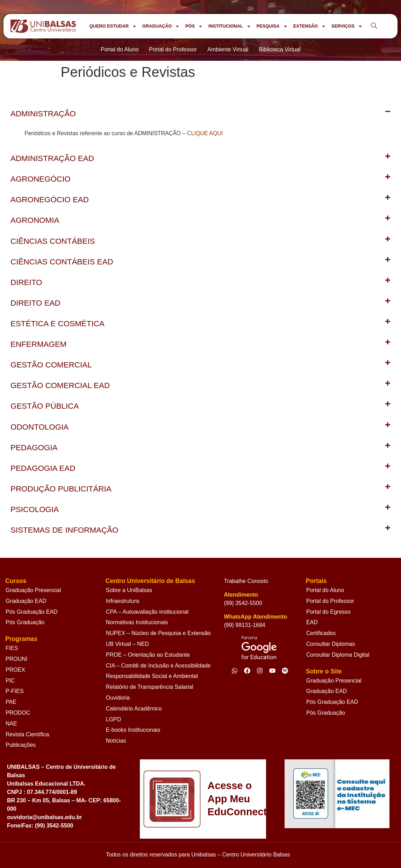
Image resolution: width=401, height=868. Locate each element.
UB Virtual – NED (127, 644)
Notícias (116, 741)
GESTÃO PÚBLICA (45, 406)
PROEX (15, 670)
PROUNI (16, 659)
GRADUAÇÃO (161, 26)
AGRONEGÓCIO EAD (50, 200)
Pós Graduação (25, 622)
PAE (11, 702)
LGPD (114, 719)
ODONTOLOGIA (40, 427)
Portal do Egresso (328, 612)
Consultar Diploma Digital (338, 655)
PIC (10, 681)
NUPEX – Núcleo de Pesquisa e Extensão (158, 633)
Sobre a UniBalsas (129, 590)
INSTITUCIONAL (230, 26)
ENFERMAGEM (38, 344)
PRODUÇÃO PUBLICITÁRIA (61, 489)
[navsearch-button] (374, 26)
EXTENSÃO (310, 26)
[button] (200, 114)
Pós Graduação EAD (32, 612)
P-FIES (15, 691)
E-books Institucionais (133, 730)
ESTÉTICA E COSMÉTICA (58, 324)
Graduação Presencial (33, 590)
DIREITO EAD (35, 303)
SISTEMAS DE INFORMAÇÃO (65, 530)
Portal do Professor (330, 601)
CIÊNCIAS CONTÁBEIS (53, 241)
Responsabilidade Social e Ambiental (152, 676)
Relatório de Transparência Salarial (150, 687)
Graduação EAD (26, 601)
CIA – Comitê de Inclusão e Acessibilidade (158, 666)
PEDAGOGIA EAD (43, 468)
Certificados (321, 633)
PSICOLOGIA (35, 509)
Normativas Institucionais (137, 622)
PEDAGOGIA (34, 448)
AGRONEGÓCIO (41, 179)
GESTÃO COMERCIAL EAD (60, 385)
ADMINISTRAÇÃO (43, 114)
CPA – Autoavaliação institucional (147, 612)
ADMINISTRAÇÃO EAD (52, 158)
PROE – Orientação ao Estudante (148, 655)
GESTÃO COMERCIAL (51, 365)
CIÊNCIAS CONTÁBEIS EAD (62, 262)
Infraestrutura (123, 601)
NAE (11, 724)
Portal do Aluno (325, 590)
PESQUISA (272, 26)
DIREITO (26, 282)
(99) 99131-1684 (244, 625)
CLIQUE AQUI (205, 133)
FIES (12, 648)
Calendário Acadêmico (134, 709)
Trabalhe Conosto (246, 581)
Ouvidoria (118, 698)
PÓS (194, 26)
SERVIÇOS (347, 26)
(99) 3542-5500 (243, 603)
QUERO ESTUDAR (113, 26)
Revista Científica (27, 734)
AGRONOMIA (35, 220)
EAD (312, 622)
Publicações (21, 745)
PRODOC (18, 713)
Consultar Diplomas (331, 644)
